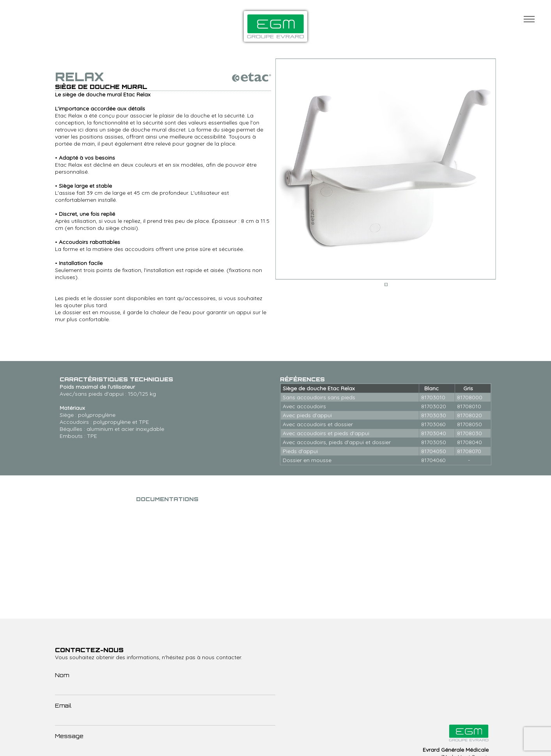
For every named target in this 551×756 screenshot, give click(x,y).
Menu (529, 19)
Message (69, 736)
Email (63, 705)
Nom (62, 675)
